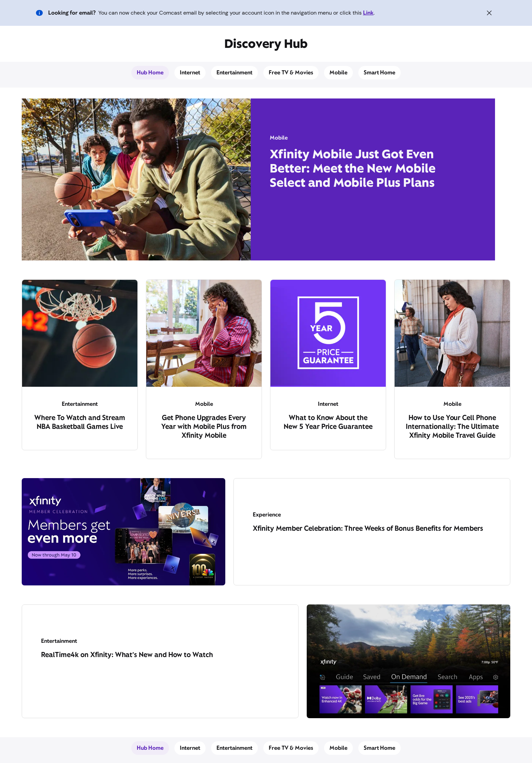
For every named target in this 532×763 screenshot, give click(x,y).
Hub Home (150, 72)
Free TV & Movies (291, 72)
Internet (190, 72)
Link (368, 13)
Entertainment (234, 72)
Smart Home (380, 72)
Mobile (338, 72)
